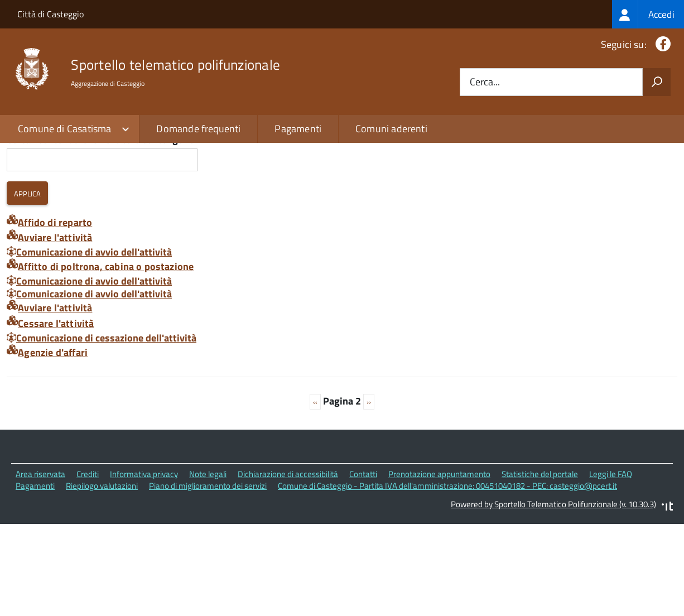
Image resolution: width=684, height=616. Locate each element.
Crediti (88, 567)
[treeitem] (648, 14)
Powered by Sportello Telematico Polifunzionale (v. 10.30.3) (553, 596)
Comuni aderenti (391, 129)
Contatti (363, 567)
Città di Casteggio (50, 14)
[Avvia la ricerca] (657, 82)
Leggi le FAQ (611, 567)
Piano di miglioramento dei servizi (208, 578)
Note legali (208, 567)
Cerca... (485, 82)
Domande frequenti (198, 129)
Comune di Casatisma (64, 129)
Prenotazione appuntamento (439, 567)
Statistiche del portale (540, 567)
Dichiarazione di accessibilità (288, 567)
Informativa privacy (144, 567)
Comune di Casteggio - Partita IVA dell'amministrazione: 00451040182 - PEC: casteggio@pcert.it (447, 578)
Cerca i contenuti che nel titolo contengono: (102, 232)
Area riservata (40, 567)
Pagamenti (298, 129)
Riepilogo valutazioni (102, 578)
